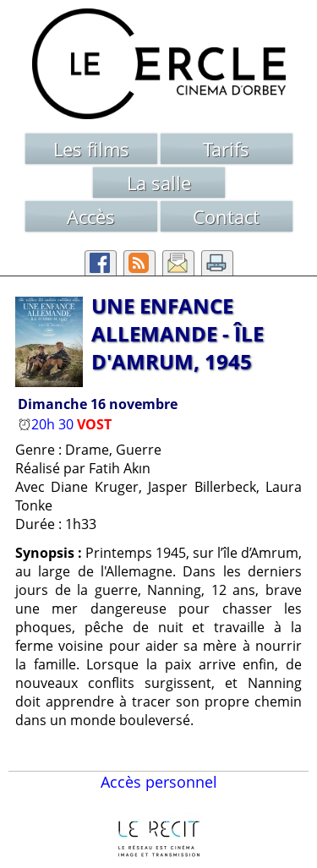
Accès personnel (159, 782)
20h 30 (47, 424)
